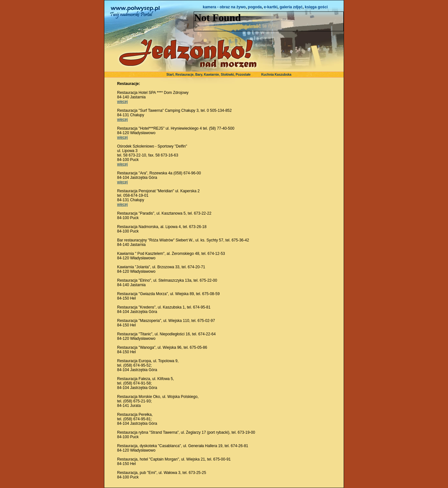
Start (170, 75)
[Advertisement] (312, 186)
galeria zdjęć (291, 7)
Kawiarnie (211, 75)
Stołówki (227, 75)
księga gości (316, 7)
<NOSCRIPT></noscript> (269, 21)
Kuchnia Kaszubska (276, 75)
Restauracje (185, 75)
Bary (199, 75)
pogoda (255, 7)
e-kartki (271, 7)
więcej (122, 102)
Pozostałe (243, 75)
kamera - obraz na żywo (224, 7)
